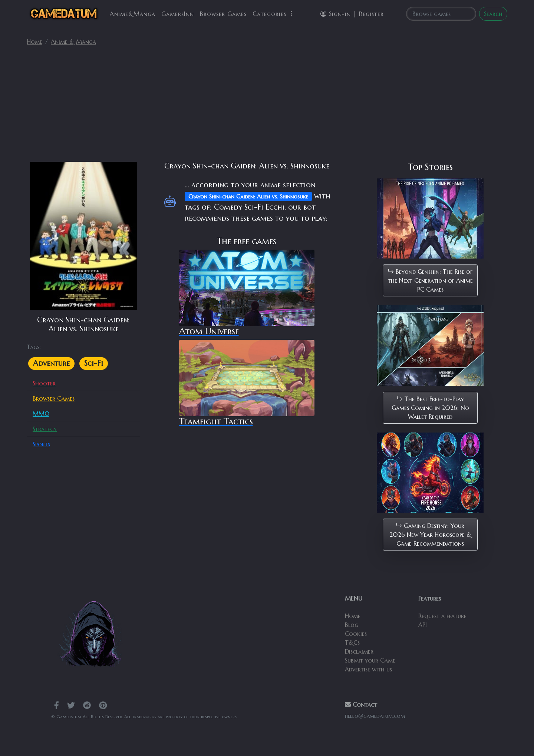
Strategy (45, 429)
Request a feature (442, 616)
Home (34, 42)
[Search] (441, 14)
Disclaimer (359, 651)
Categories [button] (274, 14)
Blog (352, 625)
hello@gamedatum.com (375, 716)
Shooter (44, 383)
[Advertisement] (267, 107)
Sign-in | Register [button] (352, 14)
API (423, 625)
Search (493, 14)
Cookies (356, 634)
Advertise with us (368, 669)
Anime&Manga (133, 14)
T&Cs (352, 642)
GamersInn (178, 14)
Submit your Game (370, 660)
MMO (41, 414)
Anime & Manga (73, 42)
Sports (41, 444)
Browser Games (223, 14)
